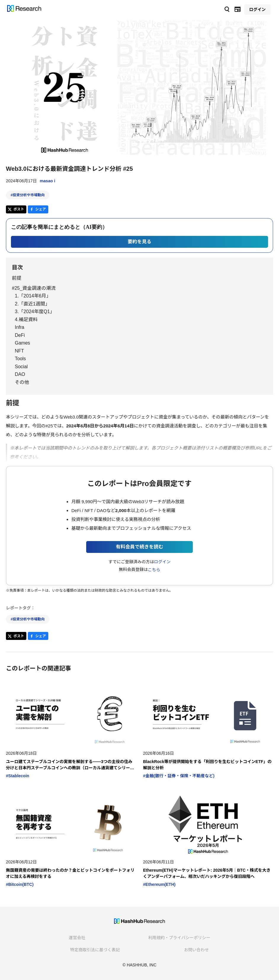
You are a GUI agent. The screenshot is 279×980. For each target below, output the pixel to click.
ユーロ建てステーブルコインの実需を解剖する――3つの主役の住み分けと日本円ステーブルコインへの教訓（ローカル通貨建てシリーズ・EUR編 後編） (69, 765)
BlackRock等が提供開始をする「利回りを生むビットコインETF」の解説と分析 (207, 765)
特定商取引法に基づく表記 (95, 950)
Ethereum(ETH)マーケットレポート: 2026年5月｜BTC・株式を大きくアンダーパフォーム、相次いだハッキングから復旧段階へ (207, 873)
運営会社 (77, 938)
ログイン (162, 562)
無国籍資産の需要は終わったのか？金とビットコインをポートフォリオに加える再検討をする (70, 873)
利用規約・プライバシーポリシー (179, 938)
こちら (154, 570)
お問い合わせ (196, 950)
